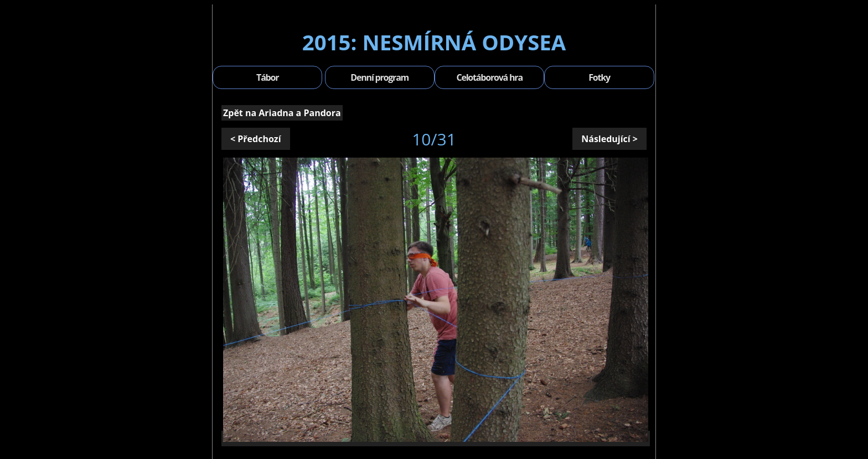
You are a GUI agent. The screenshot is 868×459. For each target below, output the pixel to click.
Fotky (599, 77)
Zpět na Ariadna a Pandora (282, 113)
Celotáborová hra (489, 77)
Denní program (379, 77)
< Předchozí (256, 139)
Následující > (609, 139)
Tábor (267, 77)
